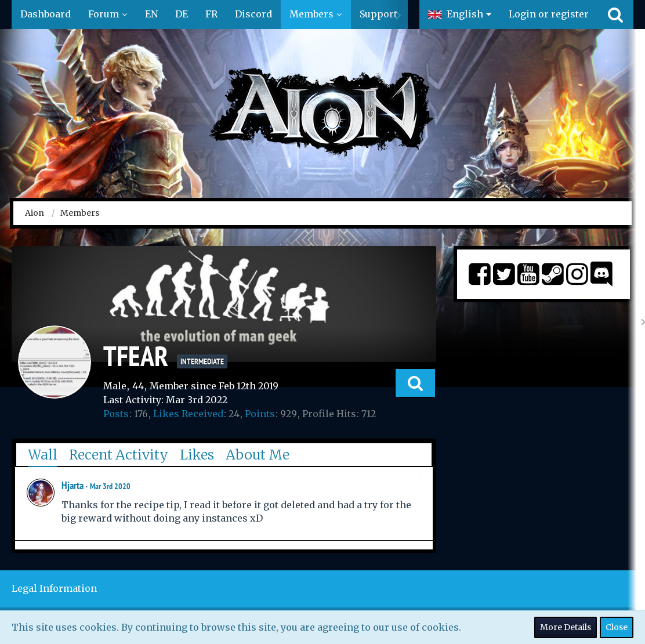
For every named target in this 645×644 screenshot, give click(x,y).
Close (617, 627)
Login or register (549, 14)
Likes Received (188, 414)
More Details (566, 627)
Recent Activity (119, 455)
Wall (43, 455)
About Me (258, 455)
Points (260, 414)
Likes (197, 455)
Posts (116, 414)
